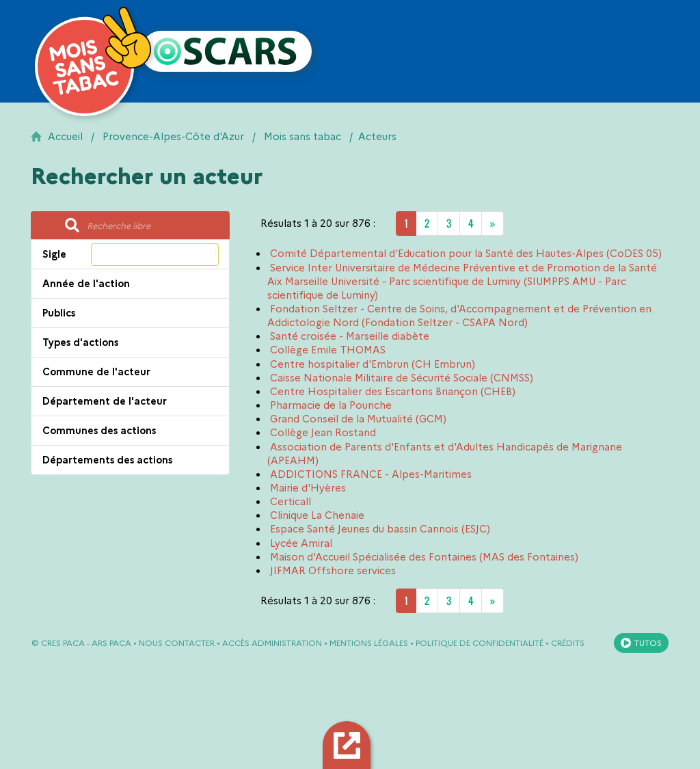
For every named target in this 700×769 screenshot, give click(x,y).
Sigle (54, 254)
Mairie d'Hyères (308, 488)
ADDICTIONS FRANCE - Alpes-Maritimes (371, 474)
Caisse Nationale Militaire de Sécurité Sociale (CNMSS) (402, 378)
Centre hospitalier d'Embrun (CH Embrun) (373, 364)
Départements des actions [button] (107, 460)
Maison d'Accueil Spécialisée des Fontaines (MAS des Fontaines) (424, 557)
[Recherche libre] (154, 226)
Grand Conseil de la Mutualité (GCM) (358, 419)
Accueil (65, 137)
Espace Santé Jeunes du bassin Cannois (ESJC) (380, 529)
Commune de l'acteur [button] (96, 372)
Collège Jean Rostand (323, 433)
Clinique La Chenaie (317, 515)
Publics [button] (59, 313)
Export (349, 745)
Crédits (568, 643)
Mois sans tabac (302, 137)
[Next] (493, 224)
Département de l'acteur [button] (105, 401)
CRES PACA (63, 643)
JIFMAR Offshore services (333, 571)
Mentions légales (369, 643)
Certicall (291, 502)
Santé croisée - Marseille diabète (350, 336)
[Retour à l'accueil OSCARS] (226, 51)
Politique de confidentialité (480, 643)
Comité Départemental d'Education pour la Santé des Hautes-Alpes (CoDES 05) (466, 254)
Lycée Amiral (301, 543)
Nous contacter (177, 643)
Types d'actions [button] (80, 342)
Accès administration (272, 643)
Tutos (648, 643)
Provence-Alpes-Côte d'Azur (173, 137)
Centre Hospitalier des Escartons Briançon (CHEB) (393, 392)
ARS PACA (111, 643)
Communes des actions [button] (99, 431)
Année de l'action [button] (86, 284)
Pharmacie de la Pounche (331, 405)
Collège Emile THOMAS (328, 350)
